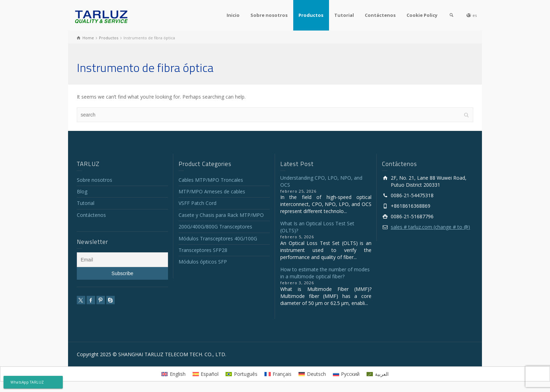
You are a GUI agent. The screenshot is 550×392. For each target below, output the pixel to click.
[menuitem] (173, 374)
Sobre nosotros (269, 15)
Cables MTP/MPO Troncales (211, 180)
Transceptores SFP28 (203, 250)
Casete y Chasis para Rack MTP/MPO (221, 215)
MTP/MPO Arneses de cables (212, 191)
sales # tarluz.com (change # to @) (430, 227)
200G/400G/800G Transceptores (215, 227)
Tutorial (344, 15)
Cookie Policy (422, 15)
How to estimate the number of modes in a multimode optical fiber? (325, 273)
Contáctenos (380, 15)
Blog (82, 191)
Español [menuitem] (210, 374)
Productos (311, 15)
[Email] (122, 260)
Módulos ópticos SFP (203, 262)
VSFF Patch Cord (197, 203)
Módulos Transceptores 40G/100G (218, 238)
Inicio (233, 15)
